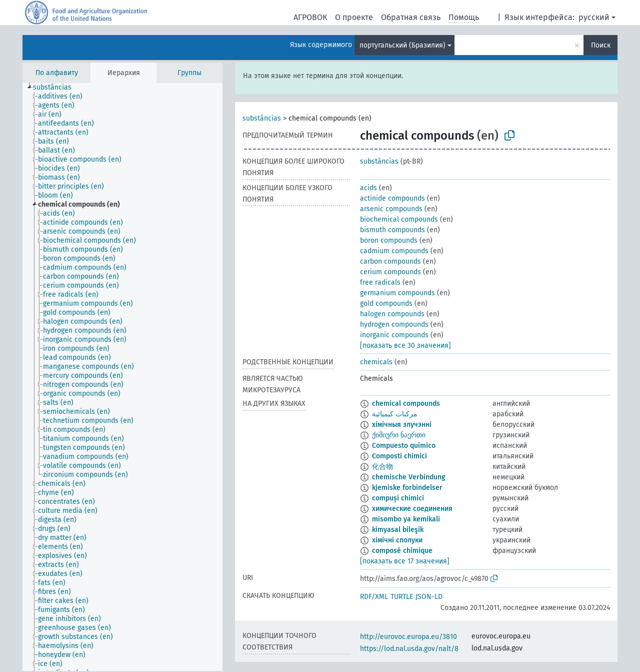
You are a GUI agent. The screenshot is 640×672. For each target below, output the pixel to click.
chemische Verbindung (409, 477)
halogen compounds (392, 314)
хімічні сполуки (397, 540)
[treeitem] (56, 88)
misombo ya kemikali (406, 519)
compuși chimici (398, 498)
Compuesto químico (404, 446)
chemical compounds (406, 404)
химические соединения (412, 509)
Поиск (601, 45)
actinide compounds (392, 198)
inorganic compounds (394, 335)
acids (368, 188)
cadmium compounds (394, 251)
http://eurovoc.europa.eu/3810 (408, 637)
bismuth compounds (392, 230)
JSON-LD (429, 597)
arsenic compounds (391, 209)
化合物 (382, 467)
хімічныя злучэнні (402, 425)
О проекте (354, 17)
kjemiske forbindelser (407, 488)
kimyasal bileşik (398, 530)
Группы (189, 73)
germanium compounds (397, 293)
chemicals (376, 362)
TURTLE (402, 597)
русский (594, 17)
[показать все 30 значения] (405, 346)
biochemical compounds (399, 219)
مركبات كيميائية (395, 414)
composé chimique (402, 551)
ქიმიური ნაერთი (399, 435)
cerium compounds (390, 272)
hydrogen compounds (394, 324)
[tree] (122, 377)
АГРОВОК (310, 17)
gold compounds (386, 303)
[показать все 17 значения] (405, 561)
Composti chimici (399, 456)
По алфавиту (57, 73)
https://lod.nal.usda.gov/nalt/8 (409, 649)
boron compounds (389, 240)
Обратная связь (411, 17)
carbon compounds (390, 261)
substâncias (262, 118)
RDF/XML (374, 597)
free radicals (380, 282)
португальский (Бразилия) (402, 45)
